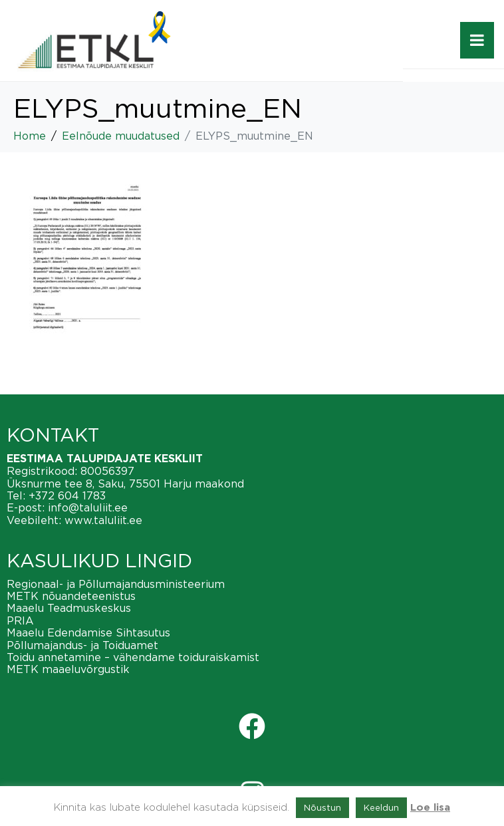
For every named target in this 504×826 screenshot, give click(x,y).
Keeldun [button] (381, 807)
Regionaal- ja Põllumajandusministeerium (116, 584)
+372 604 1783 (67, 495)
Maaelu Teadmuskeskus (69, 608)
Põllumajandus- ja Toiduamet (82, 645)
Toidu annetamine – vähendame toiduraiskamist (133, 657)
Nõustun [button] (322, 807)
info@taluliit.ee (88, 507)
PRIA (20, 620)
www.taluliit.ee (103, 520)
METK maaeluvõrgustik (68, 669)
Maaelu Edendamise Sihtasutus (88, 632)
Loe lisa (430, 808)
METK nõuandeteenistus (71, 596)
